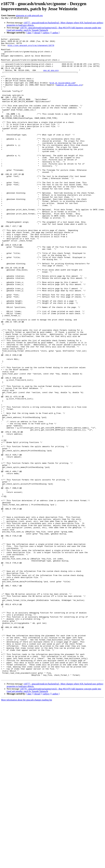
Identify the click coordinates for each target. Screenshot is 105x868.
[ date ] (29, 33)
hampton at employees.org (69, 94)
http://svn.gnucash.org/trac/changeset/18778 (31, 47)
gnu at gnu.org (51, 77)
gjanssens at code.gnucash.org (29, 15)
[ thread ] (37, 33)
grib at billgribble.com (62, 92)
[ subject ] (46, 33)
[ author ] (55, 33)
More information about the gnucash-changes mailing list (27, 828)
